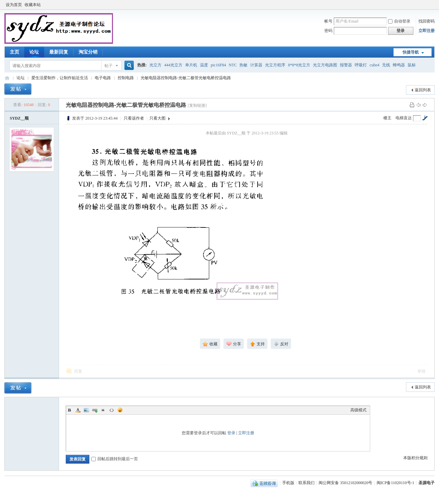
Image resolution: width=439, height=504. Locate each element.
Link (95, 410)
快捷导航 (411, 52)
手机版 (288, 483)
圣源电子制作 (7, 78)
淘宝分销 (88, 52)
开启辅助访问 (433, 5)
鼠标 (412, 65)
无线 (386, 65)
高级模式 (358, 410)
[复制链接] (197, 105)
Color (78, 410)
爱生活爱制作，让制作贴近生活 (60, 78)
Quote (103, 410)
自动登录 (399, 21)
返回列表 (423, 90)
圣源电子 (427, 483)
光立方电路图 (325, 65)
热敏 (243, 65)
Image (86, 410)
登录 (231, 433)
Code (112, 410)
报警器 (346, 65)
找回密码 (427, 21)
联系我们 (306, 483)
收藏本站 (33, 5)
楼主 (387, 118)
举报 (421, 371)
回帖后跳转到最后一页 (115, 459)
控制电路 (126, 78)
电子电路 (103, 78)
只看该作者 (134, 118)
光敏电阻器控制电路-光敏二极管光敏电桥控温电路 (186, 78)
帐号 (328, 21)
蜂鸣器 (399, 65)
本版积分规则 (415, 458)
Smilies (120, 410)
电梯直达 (404, 118)
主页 (14, 52)
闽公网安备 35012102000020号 (345, 483)
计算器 (256, 65)
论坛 (34, 52)
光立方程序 (275, 65)
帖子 (109, 66)
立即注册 (427, 31)
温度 (204, 65)
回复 (78, 371)
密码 (328, 31)
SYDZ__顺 (19, 118)
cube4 (374, 65)
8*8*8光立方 (299, 65)
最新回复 (59, 52)
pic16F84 (218, 65)
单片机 (191, 65)
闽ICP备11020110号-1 (396, 483)
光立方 (155, 65)
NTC (233, 65)
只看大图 (157, 118)
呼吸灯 (361, 65)
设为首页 (14, 5)
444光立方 (173, 65)
